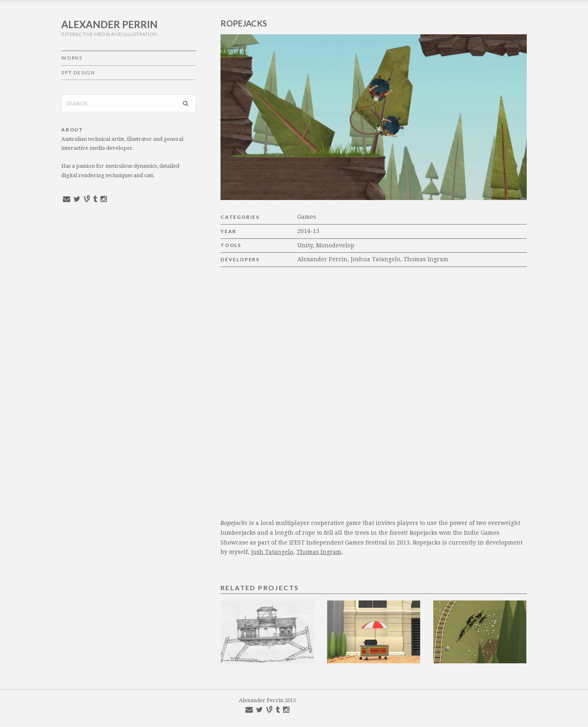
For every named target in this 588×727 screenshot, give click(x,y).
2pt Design (78, 72)
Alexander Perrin (109, 24)
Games (307, 217)
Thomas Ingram (319, 552)
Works (72, 58)
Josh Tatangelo (272, 552)
